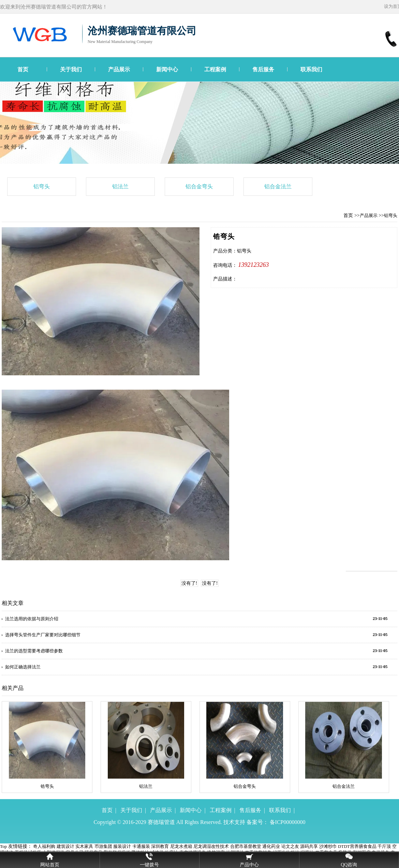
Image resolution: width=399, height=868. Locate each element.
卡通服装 (141, 846)
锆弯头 (47, 786)
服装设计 (122, 846)
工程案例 (215, 69)
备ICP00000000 (288, 822)
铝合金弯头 (199, 186)
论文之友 (290, 846)
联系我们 (311, 69)
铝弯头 (42, 186)
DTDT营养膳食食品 (357, 846)
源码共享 (309, 846)
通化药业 (271, 846)
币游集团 (103, 846)
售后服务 (263, 69)
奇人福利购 (44, 846)
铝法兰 (120, 186)
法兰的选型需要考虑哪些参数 (34, 651)
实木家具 (84, 846)
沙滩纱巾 (328, 846)
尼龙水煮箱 (181, 846)
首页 (23, 69)
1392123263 (253, 265)
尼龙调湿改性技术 (211, 846)
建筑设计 (65, 846)
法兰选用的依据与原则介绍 (32, 619)
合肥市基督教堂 (246, 846)
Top (3, 846)
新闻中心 (167, 69)
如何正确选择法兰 (23, 667)
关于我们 (71, 69)
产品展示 (119, 69)
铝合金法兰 (278, 186)
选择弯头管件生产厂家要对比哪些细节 (43, 635)
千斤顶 (384, 846)
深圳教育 (160, 846)
